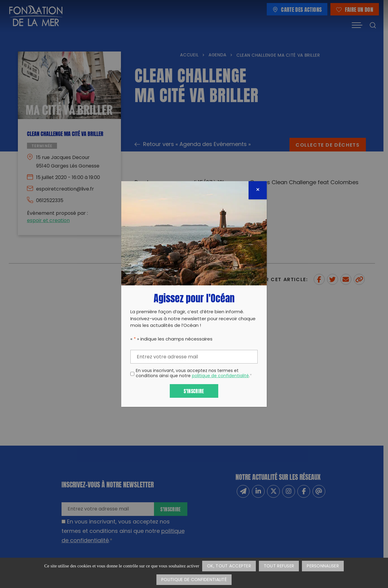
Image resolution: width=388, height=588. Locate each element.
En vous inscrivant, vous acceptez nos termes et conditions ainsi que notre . (194, 374)
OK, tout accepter (229, 566)
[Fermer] (258, 190)
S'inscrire (194, 391)
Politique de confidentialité (194, 580)
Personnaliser (323, 566)
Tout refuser (279, 566)
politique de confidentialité (220, 376)
